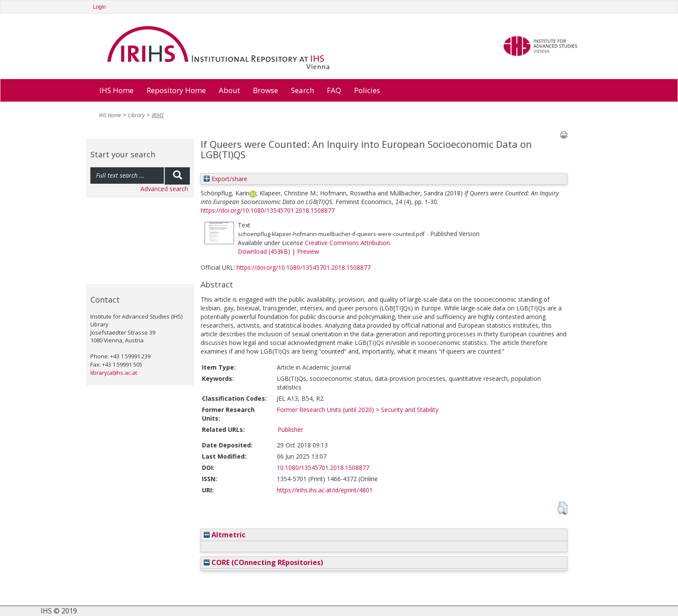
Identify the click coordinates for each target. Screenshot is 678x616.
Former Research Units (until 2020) (325, 410)
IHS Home (117, 90)
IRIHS (158, 115)
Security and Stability (410, 410)
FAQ (334, 90)
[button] (562, 508)
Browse (265, 90)
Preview (308, 251)
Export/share (225, 179)
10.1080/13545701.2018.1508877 (323, 468)
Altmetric (225, 535)
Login (99, 7)
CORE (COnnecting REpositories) (263, 562)
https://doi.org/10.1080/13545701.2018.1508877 (268, 210)
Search (302, 90)
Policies (367, 90)
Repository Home (176, 90)
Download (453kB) (264, 251)
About (229, 90)
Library (136, 115)
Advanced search (164, 189)
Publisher (290, 429)
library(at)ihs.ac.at (114, 373)
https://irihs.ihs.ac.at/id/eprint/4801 (325, 490)
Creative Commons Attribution (347, 243)
